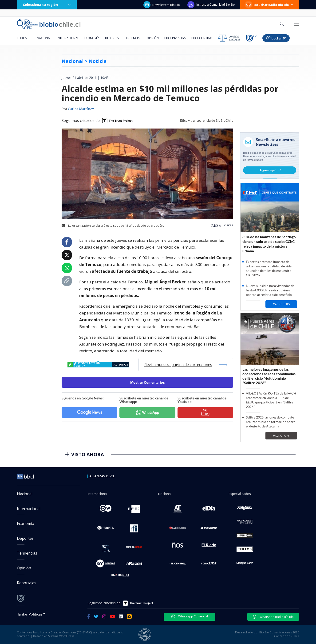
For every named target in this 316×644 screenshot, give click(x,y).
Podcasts (24, 38)
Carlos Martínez (81, 109)
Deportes (112, 38)
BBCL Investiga (175, 38)
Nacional (44, 38)
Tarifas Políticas (30, 614)
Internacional (68, 38)
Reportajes (27, 583)
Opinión (153, 38)
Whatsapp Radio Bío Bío (273, 617)
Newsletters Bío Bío (162, 5)
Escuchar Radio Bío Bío (270, 5)
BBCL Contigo (202, 38)
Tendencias (133, 38)
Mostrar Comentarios (148, 382)
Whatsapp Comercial (190, 616)
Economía (92, 38)
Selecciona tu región (47, 5)
